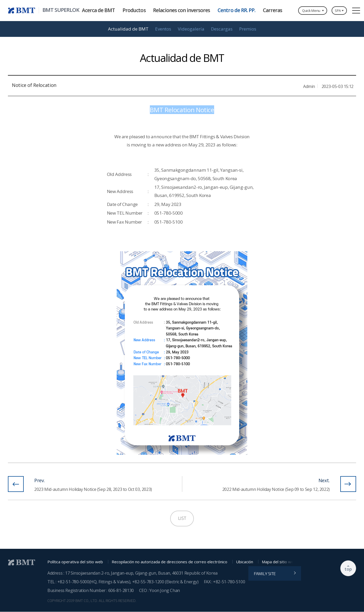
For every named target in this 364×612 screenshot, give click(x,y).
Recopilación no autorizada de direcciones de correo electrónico (169, 562)
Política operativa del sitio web (75, 562)
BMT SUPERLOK (61, 10)
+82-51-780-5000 (73, 582)
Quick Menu (311, 11)
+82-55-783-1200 (149, 582)
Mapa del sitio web (279, 562)
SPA (338, 11)
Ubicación (245, 562)
